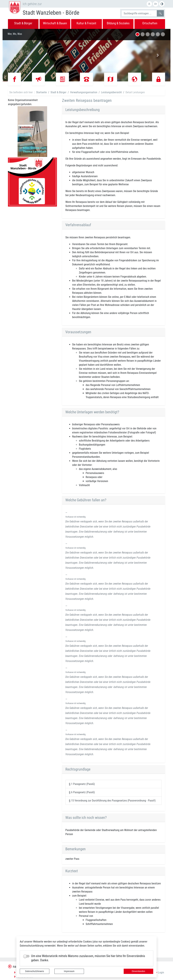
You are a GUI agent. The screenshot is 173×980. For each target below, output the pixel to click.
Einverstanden (138, 971)
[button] (15, 55)
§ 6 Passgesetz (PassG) (82, 792)
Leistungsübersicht (111, 92)
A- (149, 4)
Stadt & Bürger (58, 92)
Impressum (69, 971)
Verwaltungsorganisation (84, 92)
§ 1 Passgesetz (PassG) (82, 784)
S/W (162, 4)
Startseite (41, 92)
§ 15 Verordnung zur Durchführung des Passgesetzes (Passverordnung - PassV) (112, 801)
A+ (156, 4)
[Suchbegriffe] (139, 13)
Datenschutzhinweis (35, 971)
